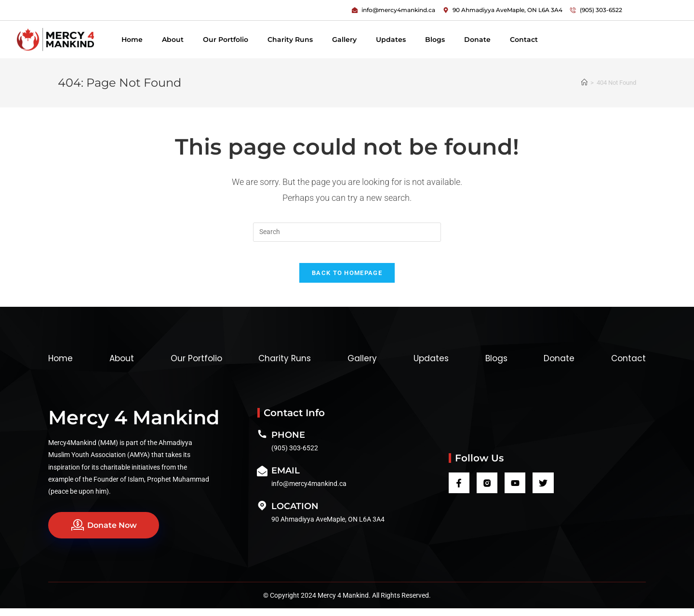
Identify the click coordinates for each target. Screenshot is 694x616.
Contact (524, 39)
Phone (288, 443)
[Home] (584, 83)
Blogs (435, 39)
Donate (477, 39)
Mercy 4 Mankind (134, 425)
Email (286, 478)
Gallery (344, 39)
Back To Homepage (347, 281)
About (173, 39)
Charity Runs (290, 39)
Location (295, 514)
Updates (391, 39)
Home (132, 39)
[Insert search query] (347, 232)
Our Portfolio (226, 39)
